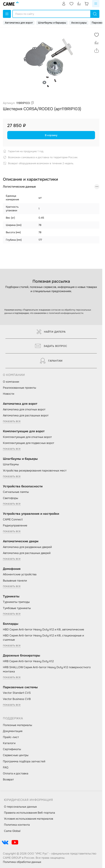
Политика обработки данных (22, 862)
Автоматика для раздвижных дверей (27, 547)
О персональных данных (20, 807)
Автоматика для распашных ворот (26, 415)
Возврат (8, 780)
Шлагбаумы (11, 464)
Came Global (12, 831)
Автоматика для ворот (19, 23)
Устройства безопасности (23, 486)
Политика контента (17, 825)
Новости (9, 394)
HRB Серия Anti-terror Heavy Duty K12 (28, 661)
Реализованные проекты (19, 388)
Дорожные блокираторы (22, 656)
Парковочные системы (20, 687)
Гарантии (51, 361)
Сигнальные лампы (16, 492)
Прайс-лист (11, 737)
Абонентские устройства (20, 574)
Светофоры (10, 498)
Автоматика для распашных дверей (27, 553)
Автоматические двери (21, 541)
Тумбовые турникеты (17, 608)
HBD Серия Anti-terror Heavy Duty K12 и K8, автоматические (44, 630)
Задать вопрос (51, 346)
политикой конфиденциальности (66, 313)
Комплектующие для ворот (24, 431)
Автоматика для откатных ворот (24, 409)
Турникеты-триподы (16, 602)
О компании (11, 382)
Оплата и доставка (16, 773)
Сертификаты (12, 749)
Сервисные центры (16, 755)
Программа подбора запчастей (24, 761)
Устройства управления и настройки (31, 514)
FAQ (6, 767)
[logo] (11, 4)
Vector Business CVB (17, 699)
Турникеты (11, 596)
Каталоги (9, 743)
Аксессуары (79, 23)
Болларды (11, 624)
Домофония (12, 569)
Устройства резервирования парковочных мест (35, 471)
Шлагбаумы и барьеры (52, 23)
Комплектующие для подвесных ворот (29, 443)
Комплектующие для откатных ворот (27, 437)
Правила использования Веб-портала (30, 813)
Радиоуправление (15, 526)
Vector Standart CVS (17, 693)
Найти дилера (51, 332)
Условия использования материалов (29, 819)
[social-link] (5, 842)
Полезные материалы (17, 725)
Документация (13, 731)
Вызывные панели (15, 581)
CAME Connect (13, 519)
